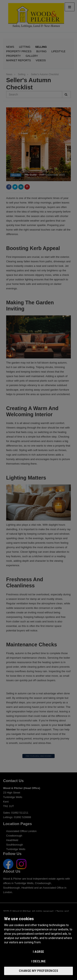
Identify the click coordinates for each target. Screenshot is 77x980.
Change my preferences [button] (39, 971)
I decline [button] (39, 961)
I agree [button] (38, 952)
